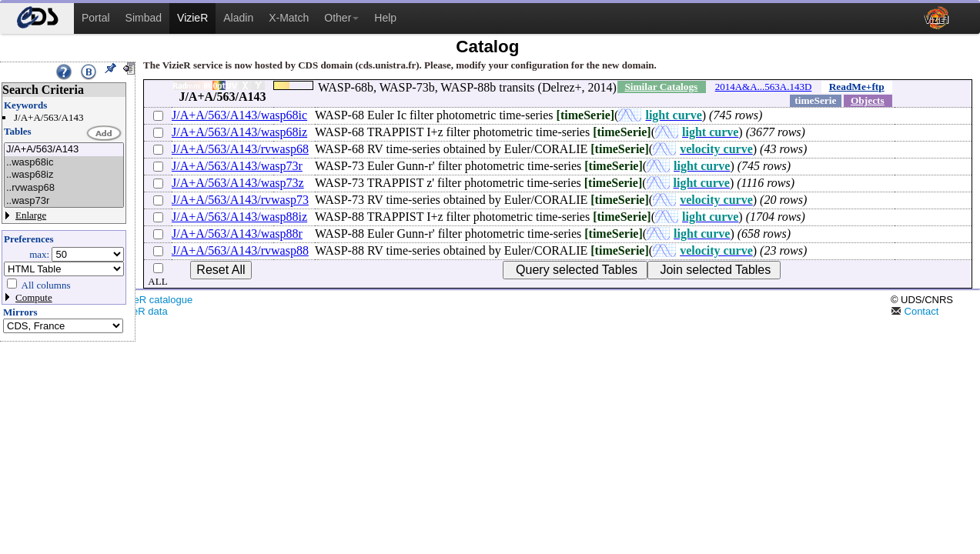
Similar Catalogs (661, 87)
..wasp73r (64, 201)
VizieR (192, 18)
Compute (34, 297)
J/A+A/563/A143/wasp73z (238, 183)
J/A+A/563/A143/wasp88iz (239, 217)
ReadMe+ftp (857, 87)
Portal (96, 18)
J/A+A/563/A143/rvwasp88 (240, 250)
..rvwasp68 (64, 188)
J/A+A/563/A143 (64, 150)
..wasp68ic (64, 163)
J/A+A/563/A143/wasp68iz (239, 132)
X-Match (289, 18)
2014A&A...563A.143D (764, 87)
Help (385, 18)
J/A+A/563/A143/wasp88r (237, 234)
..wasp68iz (64, 175)
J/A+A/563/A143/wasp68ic (239, 115)
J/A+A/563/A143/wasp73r (237, 166)
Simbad (144, 18)
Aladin (238, 18)
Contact (915, 311)
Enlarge (31, 215)
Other (341, 18)
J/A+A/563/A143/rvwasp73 (240, 200)
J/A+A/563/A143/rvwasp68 (240, 149)
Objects (868, 100)
